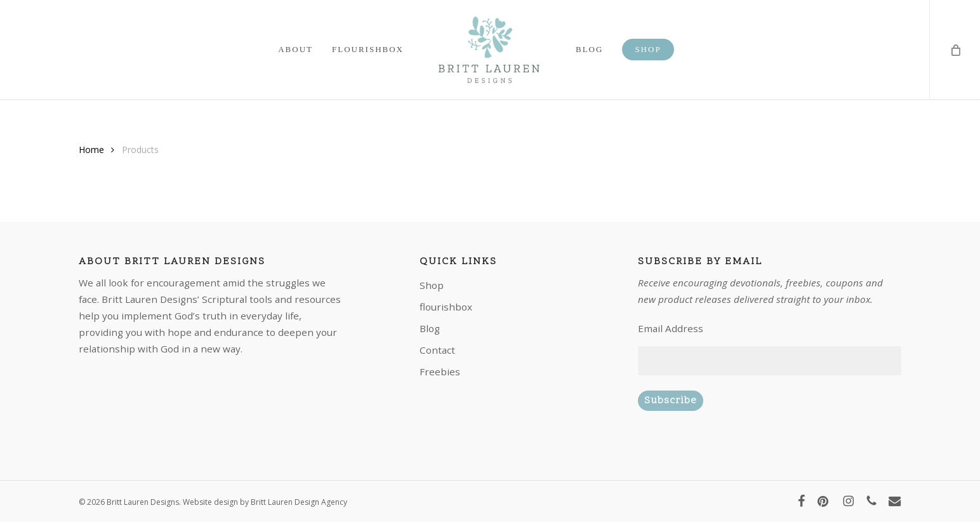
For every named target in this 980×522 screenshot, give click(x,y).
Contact (437, 350)
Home (91, 150)
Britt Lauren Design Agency (299, 502)
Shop (432, 285)
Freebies (440, 371)
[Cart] (955, 50)
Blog (430, 328)
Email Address (671, 328)
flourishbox (446, 307)
